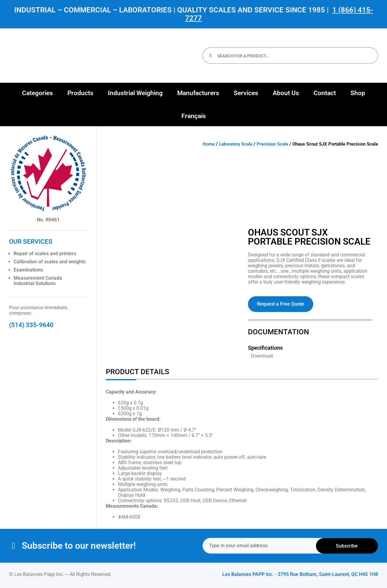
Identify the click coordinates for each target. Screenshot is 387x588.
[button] (37, 93)
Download (262, 356)
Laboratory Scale (236, 144)
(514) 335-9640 (31, 325)
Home (209, 144)
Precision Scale (272, 144)
